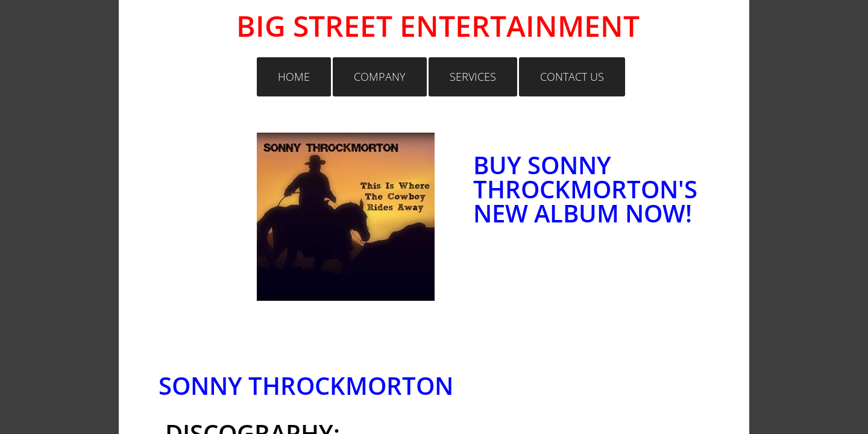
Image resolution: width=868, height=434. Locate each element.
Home (294, 77)
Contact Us (572, 77)
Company (380, 77)
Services (473, 77)
